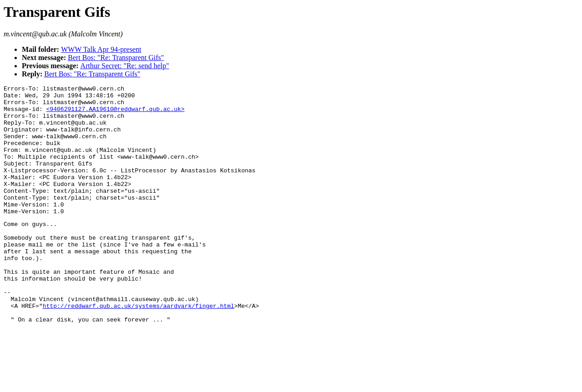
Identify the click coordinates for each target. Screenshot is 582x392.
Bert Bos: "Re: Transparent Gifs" (116, 58)
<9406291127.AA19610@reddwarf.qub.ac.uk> (115, 114)
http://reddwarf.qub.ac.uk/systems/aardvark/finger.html (138, 349)
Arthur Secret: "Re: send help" (125, 66)
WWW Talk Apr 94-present (101, 49)
